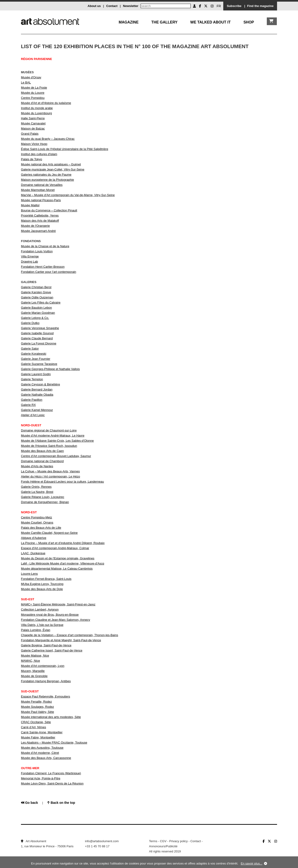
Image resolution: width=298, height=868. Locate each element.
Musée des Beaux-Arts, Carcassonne (46, 758)
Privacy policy (178, 841)
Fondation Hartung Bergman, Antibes (46, 681)
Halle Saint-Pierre (33, 118)
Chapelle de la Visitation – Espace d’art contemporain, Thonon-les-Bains (69, 635)
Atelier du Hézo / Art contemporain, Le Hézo (51, 476)
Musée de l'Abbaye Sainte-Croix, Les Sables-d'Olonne (57, 441)
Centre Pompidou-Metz (37, 517)
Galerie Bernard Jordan (37, 389)
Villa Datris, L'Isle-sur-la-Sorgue (42, 625)
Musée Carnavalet (33, 123)
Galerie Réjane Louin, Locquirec (43, 497)
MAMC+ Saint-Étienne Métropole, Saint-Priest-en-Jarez (58, 604)
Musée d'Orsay (31, 77)
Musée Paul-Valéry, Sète (37, 712)
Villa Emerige (30, 256)
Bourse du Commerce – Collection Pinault (49, 210)
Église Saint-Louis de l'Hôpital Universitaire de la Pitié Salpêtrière (65, 149)
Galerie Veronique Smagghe (40, 328)
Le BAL (26, 82)
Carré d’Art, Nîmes (34, 727)
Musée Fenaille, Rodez (36, 702)
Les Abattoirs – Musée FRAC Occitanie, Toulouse (54, 743)
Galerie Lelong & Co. (35, 318)
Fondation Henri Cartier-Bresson (43, 267)
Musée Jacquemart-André (38, 231)
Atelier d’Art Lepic (33, 415)
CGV (163, 841)
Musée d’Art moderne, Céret (40, 753)
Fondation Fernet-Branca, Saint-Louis (46, 579)
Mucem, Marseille (33, 671)
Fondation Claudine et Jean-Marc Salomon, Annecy (56, 620)
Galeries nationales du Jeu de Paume (46, 175)
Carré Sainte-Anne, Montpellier (42, 732)
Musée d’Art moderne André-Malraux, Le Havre (53, 436)
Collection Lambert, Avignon (40, 609)
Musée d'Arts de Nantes (37, 466)
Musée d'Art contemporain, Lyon (43, 666)
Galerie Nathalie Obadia (37, 395)
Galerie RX (28, 405)
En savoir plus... (252, 863)
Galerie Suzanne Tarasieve (39, 364)
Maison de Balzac (33, 129)
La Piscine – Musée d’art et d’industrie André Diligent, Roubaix (63, 543)
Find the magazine (260, 6)
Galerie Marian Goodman (38, 313)
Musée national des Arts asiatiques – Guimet (51, 164)
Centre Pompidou (33, 98)
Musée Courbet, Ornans (37, 522)
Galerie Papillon (32, 400)
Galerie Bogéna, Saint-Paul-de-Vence (46, 645)
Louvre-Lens (29, 574)
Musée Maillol (30, 205)
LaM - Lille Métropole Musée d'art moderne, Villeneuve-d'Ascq (63, 563)
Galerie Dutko (30, 323)
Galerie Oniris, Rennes (36, 487)
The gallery (164, 22)
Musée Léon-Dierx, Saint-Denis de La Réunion (52, 783)
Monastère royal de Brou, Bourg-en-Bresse (50, 615)
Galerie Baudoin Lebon (36, 308)
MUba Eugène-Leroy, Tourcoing (42, 584)
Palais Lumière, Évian (36, 630)
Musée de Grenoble (34, 676)
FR (219, 6)
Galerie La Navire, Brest (37, 492)
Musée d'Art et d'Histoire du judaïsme (46, 103)
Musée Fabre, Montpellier (38, 737)
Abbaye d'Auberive (34, 538)
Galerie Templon (32, 379)
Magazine (129, 22)
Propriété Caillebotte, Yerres (40, 215)
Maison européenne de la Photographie (47, 180)
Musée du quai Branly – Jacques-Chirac (48, 139)
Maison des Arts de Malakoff (40, 221)
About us (94, 6)
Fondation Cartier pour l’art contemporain (49, 272)
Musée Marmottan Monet (38, 190)
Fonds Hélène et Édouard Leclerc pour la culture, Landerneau (62, 482)
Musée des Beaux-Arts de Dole (42, 589)
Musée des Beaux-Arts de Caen (42, 451)
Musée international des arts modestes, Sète (51, 717)
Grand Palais (30, 134)
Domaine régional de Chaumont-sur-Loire (49, 430)
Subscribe (234, 6)
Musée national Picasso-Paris (41, 200)
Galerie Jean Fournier (36, 359)
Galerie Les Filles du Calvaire (41, 302)
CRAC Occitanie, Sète (36, 722)
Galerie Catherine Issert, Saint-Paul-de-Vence (52, 650)
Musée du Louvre (33, 93)
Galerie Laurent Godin (36, 374)
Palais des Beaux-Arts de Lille (41, 528)
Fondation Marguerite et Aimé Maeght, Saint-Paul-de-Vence (61, 640)
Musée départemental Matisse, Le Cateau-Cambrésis (57, 569)
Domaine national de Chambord (42, 461)
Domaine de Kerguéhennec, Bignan (45, 502)
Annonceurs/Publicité (163, 846)
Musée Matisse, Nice (35, 656)
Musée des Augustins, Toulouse (42, 748)
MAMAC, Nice (30, 661)
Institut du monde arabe (37, 108)
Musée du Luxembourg (36, 113)
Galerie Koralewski (34, 354)
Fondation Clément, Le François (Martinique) (51, 773)
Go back (29, 803)
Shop (249, 22)
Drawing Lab (29, 262)
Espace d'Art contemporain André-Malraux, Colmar (55, 548)
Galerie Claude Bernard (37, 338)
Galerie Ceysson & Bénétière (41, 384)
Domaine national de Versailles (42, 185)
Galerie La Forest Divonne (39, 343)
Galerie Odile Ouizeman (37, 297)
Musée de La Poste (34, 88)
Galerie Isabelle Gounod (37, 333)
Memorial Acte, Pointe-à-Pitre (41, 778)
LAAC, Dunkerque (33, 553)
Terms (153, 841)
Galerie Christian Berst (36, 287)
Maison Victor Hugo (34, 144)
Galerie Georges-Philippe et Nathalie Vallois (50, 369)
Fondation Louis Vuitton (37, 251)
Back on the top (61, 803)
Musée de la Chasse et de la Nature (45, 246)
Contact (112, 6)
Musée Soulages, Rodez (37, 707)
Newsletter (131, 6)
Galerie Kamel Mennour (37, 410)
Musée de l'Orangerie (35, 226)
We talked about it (210, 22)
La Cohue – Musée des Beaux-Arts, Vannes (50, 471)
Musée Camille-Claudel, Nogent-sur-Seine (49, 533)
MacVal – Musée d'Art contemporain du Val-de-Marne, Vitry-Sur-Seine (68, 195)
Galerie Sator (30, 349)
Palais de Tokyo (32, 159)
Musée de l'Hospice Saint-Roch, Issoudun (49, 446)
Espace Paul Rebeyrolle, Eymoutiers (46, 696)
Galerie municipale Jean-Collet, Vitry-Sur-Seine (53, 169)
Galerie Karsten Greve (36, 292)
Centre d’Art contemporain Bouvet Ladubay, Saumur (56, 456)
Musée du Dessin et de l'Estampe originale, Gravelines (58, 558)
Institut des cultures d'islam (39, 154)
